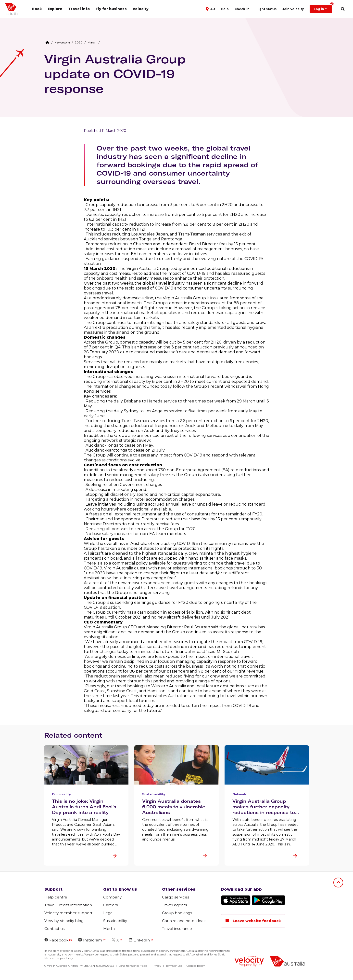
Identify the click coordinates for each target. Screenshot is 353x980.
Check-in (242, 9)
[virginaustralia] (287, 962)
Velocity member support (68, 913)
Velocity (141, 9)
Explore (55, 9)
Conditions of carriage (133, 966)
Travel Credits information (68, 905)
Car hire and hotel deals (184, 921)
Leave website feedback (253, 921)
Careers (110, 905)
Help (225, 9)
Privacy (156, 966)
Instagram (90, 940)
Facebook (56, 940)
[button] (211, 9)
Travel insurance (177, 929)
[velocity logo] (249, 962)
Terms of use (174, 966)
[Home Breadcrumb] (47, 42)
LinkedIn (139, 940)
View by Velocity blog (64, 921)
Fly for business (111, 9)
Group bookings (177, 913)
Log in (323, 8)
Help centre (56, 897)
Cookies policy (196, 966)
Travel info (79, 9)
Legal (108, 913)
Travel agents (174, 905)
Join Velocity (293, 9)
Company (112, 897)
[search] (343, 9)
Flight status (266, 9)
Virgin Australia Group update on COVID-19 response (115, 74)
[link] (62, 42)
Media (109, 929)
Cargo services (176, 897)
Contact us (54, 929)
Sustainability (115, 921)
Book (37, 9)
